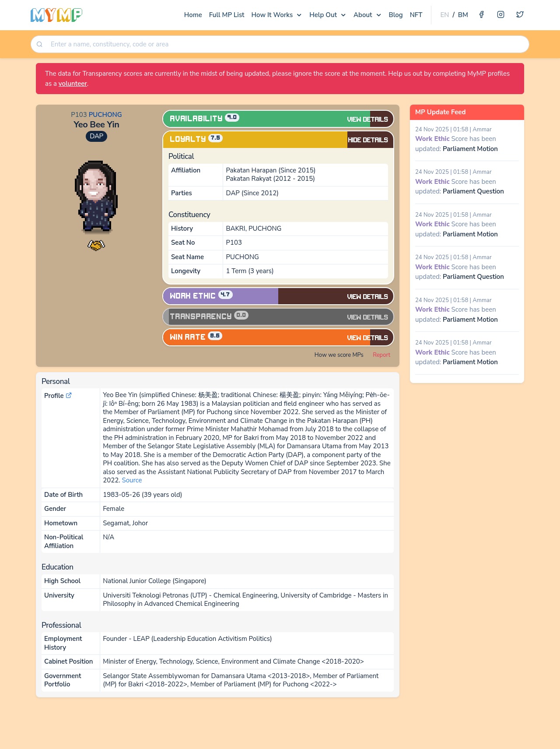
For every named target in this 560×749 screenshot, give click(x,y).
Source (132, 480)
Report (381, 355)
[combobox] (287, 44)
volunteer (73, 84)
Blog (396, 15)
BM (463, 15)
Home (193, 15)
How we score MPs (339, 355)
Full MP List (227, 15)
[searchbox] (288, 44)
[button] (96, 244)
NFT (416, 15)
